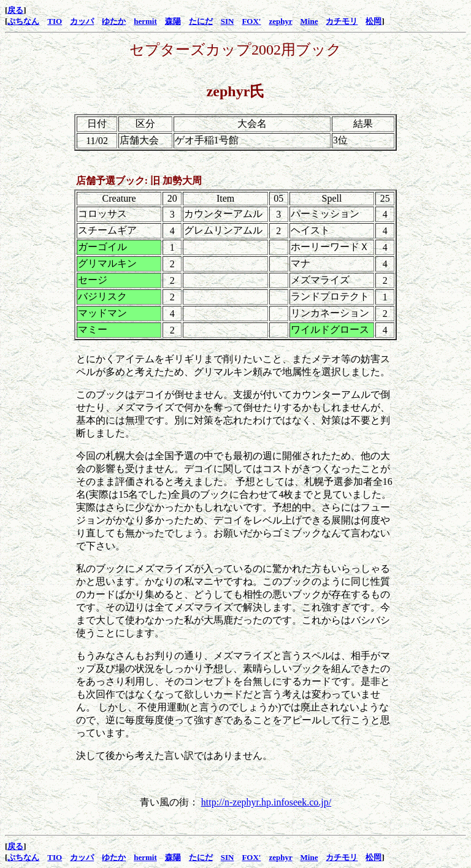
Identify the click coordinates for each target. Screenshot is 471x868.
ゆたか (114, 21)
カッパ (82, 21)
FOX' (251, 21)
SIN (228, 21)
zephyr (280, 21)
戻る (15, 10)
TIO (55, 21)
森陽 (173, 21)
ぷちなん (23, 21)
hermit (145, 21)
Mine (309, 21)
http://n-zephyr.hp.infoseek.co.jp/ (266, 802)
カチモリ (342, 21)
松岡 (373, 21)
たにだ (201, 21)
